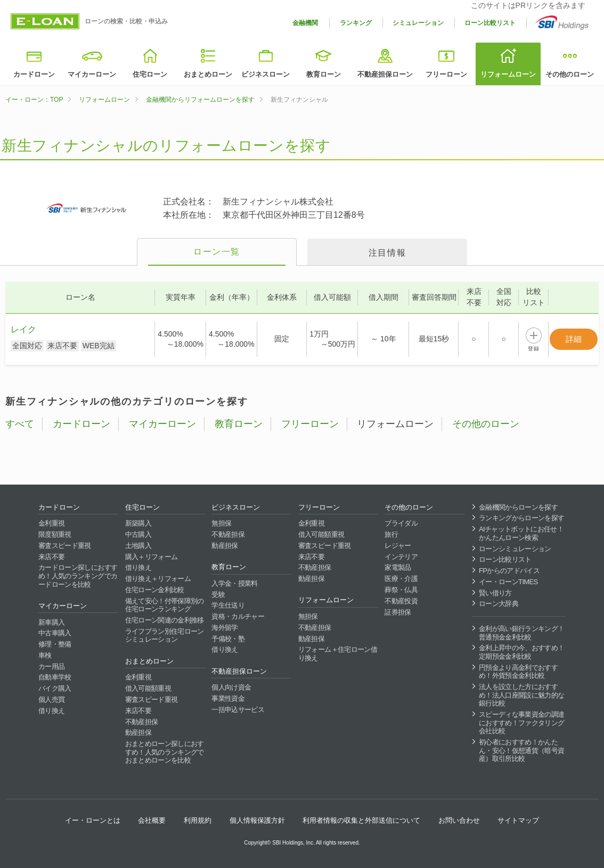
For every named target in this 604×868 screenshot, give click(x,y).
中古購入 (138, 534)
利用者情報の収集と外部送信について (361, 820)
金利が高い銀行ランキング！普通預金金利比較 (522, 633)
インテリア (401, 557)
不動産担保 (142, 722)
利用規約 (198, 820)
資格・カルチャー (238, 616)
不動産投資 (401, 601)
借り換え (51, 711)
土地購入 (138, 546)
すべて (20, 424)
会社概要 (152, 820)
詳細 (574, 339)
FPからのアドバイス (509, 571)
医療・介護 (401, 579)
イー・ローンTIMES (508, 582)
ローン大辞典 (499, 604)
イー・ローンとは (93, 820)
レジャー (398, 546)
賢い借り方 (495, 593)
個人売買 (51, 699)
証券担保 (398, 612)
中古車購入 (55, 633)
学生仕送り (228, 605)
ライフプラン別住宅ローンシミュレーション (165, 636)
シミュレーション (418, 23)
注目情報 (387, 253)
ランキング (356, 23)
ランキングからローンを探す (522, 518)
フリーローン (446, 74)
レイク (23, 329)
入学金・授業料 (234, 583)
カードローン (34, 74)
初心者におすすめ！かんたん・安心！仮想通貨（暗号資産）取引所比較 (522, 750)
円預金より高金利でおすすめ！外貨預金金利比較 (518, 672)
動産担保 (138, 732)
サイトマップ (518, 820)
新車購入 (51, 622)
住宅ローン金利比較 (155, 590)
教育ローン (324, 74)
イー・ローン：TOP (34, 100)
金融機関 (305, 23)
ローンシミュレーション (515, 549)
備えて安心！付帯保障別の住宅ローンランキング (165, 605)
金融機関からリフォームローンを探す (200, 100)
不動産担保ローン (385, 74)
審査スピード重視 (65, 546)
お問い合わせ (459, 820)
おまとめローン (208, 74)
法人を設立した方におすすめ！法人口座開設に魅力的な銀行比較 (522, 695)
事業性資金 (228, 698)
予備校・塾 (228, 639)
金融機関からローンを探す (518, 507)
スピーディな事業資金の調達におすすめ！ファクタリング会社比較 (522, 723)
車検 (45, 655)
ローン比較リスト (490, 23)
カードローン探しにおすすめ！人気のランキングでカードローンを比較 (78, 576)
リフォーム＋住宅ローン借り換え (338, 654)
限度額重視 (55, 534)
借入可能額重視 (148, 688)
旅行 (391, 534)
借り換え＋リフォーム (158, 579)
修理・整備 (55, 644)
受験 (218, 595)
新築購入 (138, 523)
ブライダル (401, 523)
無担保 (221, 523)
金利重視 (51, 523)
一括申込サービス (238, 710)
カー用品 (51, 666)
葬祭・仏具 (401, 590)
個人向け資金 (231, 687)
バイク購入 (55, 688)
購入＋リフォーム (152, 557)
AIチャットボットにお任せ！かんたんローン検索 (521, 533)
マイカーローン (92, 74)
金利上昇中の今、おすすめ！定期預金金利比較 (522, 652)
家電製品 (398, 567)
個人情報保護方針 (257, 820)
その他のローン (570, 74)
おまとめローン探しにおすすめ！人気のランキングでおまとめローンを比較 (165, 752)
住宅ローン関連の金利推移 (165, 620)
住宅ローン (150, 74)
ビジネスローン (266, 74)
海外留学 (225, 628)
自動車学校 (55, 677)
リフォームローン (508, 74)
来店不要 (51, 557)
